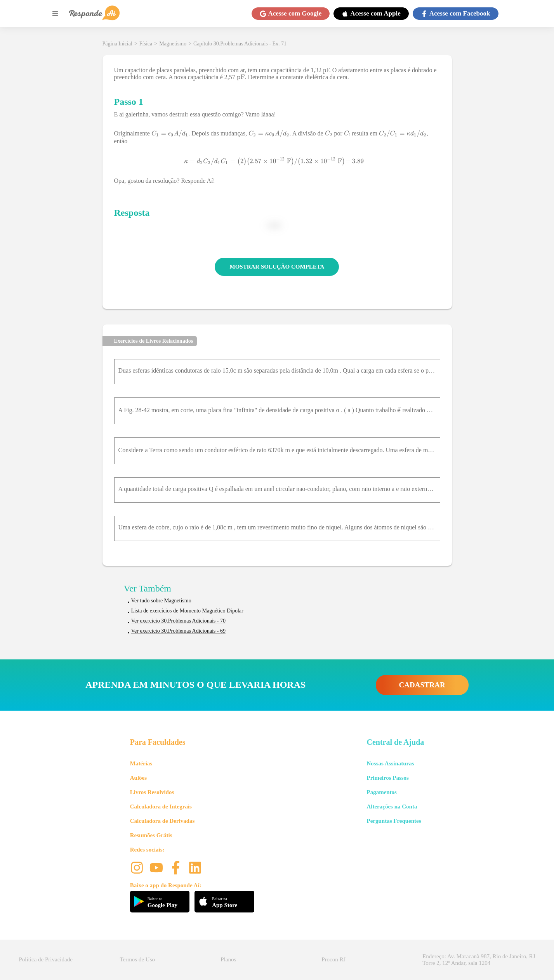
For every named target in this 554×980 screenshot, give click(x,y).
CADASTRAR (422, 685)
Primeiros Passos (387, 778)
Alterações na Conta (392, 807)
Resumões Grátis (151, 835)
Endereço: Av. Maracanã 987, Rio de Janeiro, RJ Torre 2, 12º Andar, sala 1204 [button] (479, 960)
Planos (228, 959)
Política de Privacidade (46, 959)
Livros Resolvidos (152, 792)
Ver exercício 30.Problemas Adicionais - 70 (178, 621)
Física (146, 44)
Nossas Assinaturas (390, 763)
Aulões (138, 778)
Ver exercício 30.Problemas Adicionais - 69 (178, 631)
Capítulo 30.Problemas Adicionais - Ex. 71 (240, 44)
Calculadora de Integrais (161, 807)
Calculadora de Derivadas (162, 821)
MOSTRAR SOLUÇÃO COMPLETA (277, 267)
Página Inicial (117, 44)
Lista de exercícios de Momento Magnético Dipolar (187, 611)
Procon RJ (333, 959)
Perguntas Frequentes (394, 821)
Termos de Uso (137, 959)
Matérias (141, 763)
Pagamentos (382, 792)
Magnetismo (173, 44)
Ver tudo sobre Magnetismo (161, 601)
